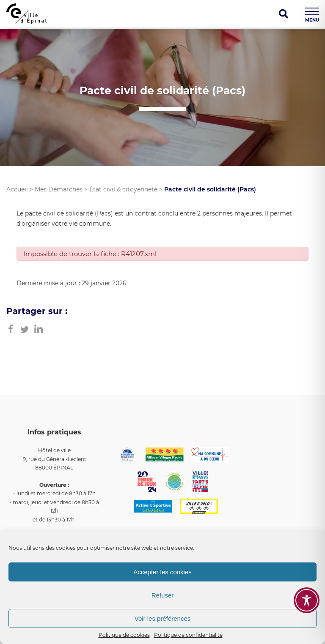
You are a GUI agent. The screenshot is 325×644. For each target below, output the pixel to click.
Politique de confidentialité (188, 635)
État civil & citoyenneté (123, 189)
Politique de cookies (124, 635)
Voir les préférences (163, 618)
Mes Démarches (59, 189)
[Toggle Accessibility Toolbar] (307, 600)
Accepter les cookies (162, 572)
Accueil (17, 189)
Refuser (163, 595)
